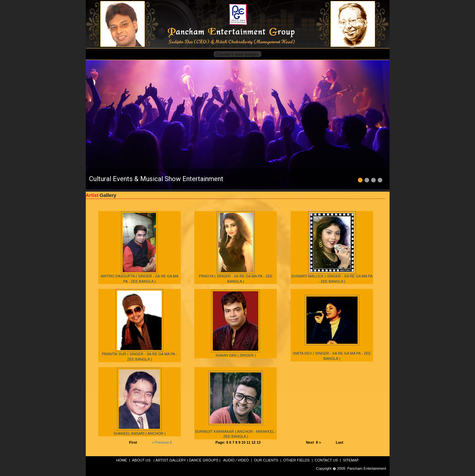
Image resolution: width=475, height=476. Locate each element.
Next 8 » (314, 442)
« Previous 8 (162, 442)
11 (249, 442)
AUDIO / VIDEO (236, 460)
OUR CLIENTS (266, 460)
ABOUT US (141, 460)
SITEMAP (351, 460)
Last (340, 442)
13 (259, 442)
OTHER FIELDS (297, 460)
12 (254, 442)
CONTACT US (326, 460)
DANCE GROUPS (204, 460)
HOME (122, 460)
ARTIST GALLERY (171, 460)
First (133, 442)
